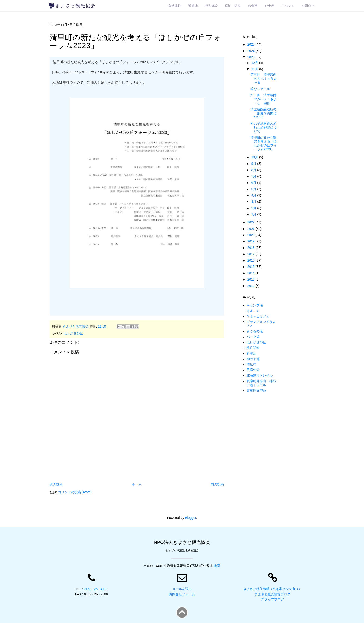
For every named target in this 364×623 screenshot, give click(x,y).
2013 (252, 279)
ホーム (137, 484)
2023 (252, 57)
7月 (254, 176)
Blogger (190, 518)
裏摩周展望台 (256, 391)
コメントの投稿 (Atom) (75, 492)
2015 (252, 267)
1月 (254, 214)
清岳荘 (251, 365)
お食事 (253, 6)
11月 (255, 69)
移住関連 (253, 348)
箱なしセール (260, 89)
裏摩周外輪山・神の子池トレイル (261, 383)
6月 (254, 183)
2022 (252, 222)
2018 (252, 248)
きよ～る (253, 311)
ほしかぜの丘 (73, 333)
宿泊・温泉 (233, 6)
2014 (252, 273)
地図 (217, 566)
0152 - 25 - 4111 (96, 589)
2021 (252, 229)
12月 (255, 63)
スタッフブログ (273, 599)
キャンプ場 (255, 305)
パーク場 (253, 337)
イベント (288, 6)
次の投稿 (56, 484)
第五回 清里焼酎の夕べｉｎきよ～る (264, 79)
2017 (252, 254)
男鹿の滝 (253, 370)
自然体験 (175, 6)
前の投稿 (217, 484)
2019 (252, 241)
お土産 (270, 6)
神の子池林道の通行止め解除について (264, 127)
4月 (254, 195)
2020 (252, 235)
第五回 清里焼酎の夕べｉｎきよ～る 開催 (264, 99)
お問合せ (308, 6)
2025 (252, 44)
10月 (255, 157)
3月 (254, 202)
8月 (254, 170)
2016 (252, 260)
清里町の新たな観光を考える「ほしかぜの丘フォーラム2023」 (264, 143)
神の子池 (253, 359)
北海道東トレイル (260, 375)
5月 (254, 189)
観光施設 (211, 6)
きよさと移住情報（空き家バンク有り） (273, 589)
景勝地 (193, 6)
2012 (252, 286)
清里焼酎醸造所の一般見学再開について (264, 113)
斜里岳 (251, 353)
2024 (252, 51)
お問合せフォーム (182, 594)
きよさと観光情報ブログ (273, 594)
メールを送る (182, 589)
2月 (254, 208)
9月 (254, 164)
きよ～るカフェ (258, 316)
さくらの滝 (255, 331)
